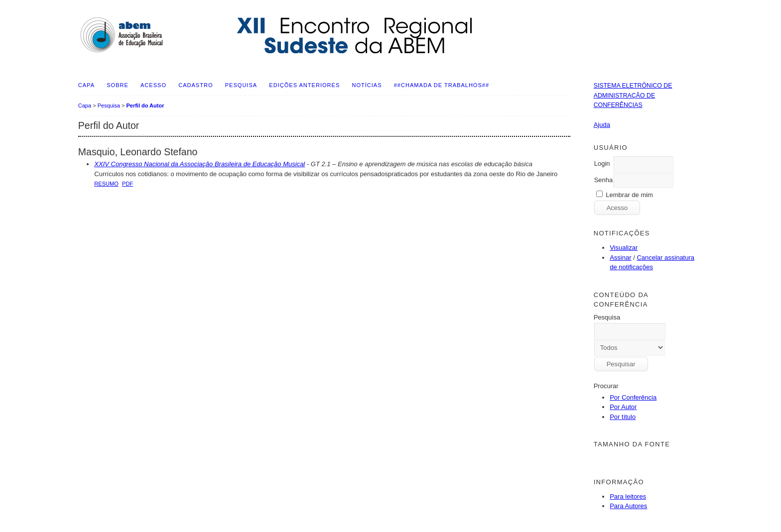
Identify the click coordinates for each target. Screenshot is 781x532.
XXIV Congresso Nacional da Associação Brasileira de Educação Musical (199, 164)
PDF (128, 184)
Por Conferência (633, 397)
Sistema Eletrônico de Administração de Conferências (633, 95)
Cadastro (195, 85)
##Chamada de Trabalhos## (442, 85)
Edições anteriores (304, 85)
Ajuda (602, 125)
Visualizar (624, 248)
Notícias (367, 85)
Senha (604, 180)
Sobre (118, 85)
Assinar (620, 258)
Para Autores (628, 506)
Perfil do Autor (145, 106)
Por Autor (623, 407)
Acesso (153, 85)
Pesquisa (241, 85)
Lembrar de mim (629, 195)
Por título (623, 417)
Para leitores (628, 496)
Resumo (106, 184)
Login (602, 163)
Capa (86, 85)
